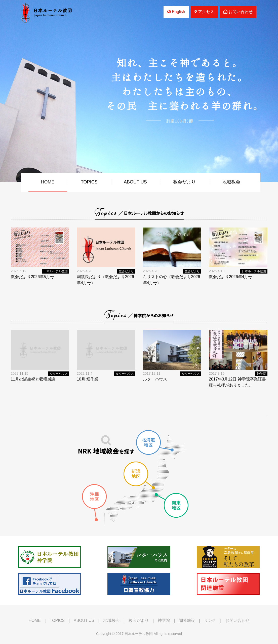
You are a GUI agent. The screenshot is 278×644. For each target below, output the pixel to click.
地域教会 (231, 182)
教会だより (184, 182)
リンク (210, 620)
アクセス (204, 12)
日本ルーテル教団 (56, 271)
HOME (48, 182)
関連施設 (187, 620)
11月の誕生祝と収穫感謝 (33, 379)
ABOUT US (135, 182)
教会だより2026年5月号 (33, 277)
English (176, 12)
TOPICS (89, 182)
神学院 (261, 374)
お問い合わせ (238, 12)
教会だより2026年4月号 (231, 277)
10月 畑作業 (88, 379)
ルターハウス (59, 374)
